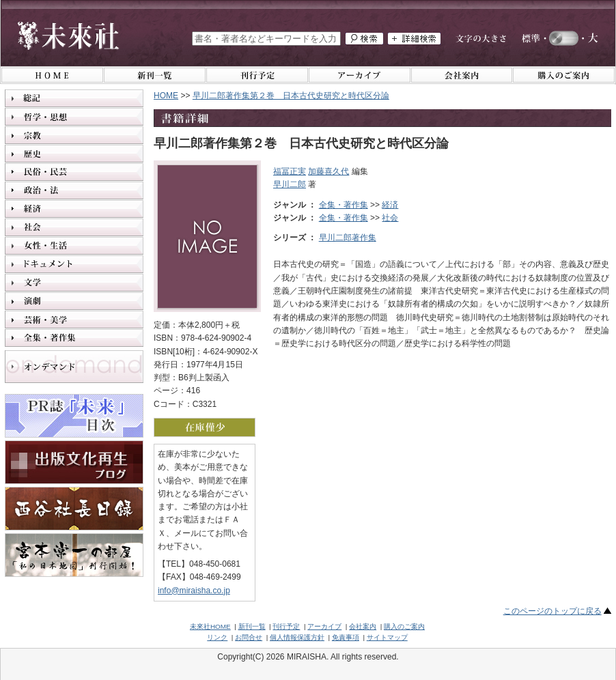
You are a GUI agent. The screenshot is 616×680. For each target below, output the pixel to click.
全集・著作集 (344, 205)
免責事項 (346, 637)
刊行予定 (286, 626)
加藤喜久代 (328, 171)
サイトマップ (387, 637)
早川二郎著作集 (348, 238)
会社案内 (363, 626)
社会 (390, 218)
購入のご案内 (404, 626)
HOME (166, 96)
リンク (217, 637)
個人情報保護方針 (297, 637)
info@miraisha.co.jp (194, 591)
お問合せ (249, 637)
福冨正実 (290, 171)
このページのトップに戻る (552, 611)
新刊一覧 (252, 626)
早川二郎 (290, 184)
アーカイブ (324, 626)
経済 (390, 205)
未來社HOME (210, 626)
